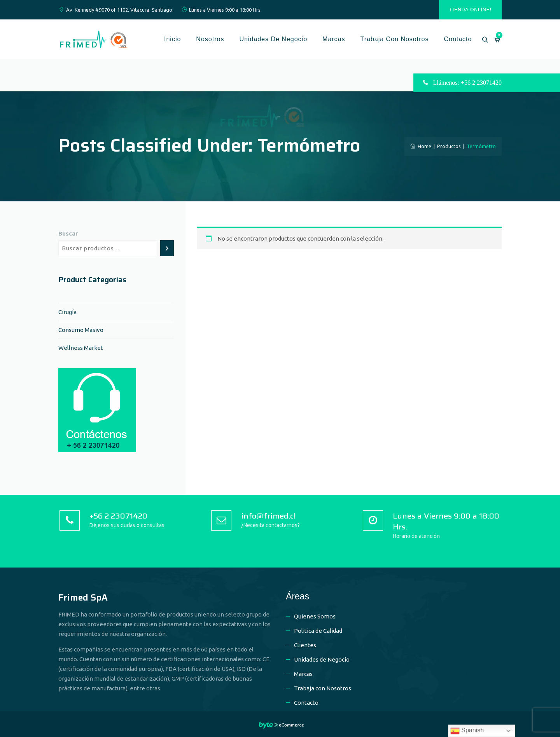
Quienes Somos (315, 616)
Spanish (467, 731)
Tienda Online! (470, 10)
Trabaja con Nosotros (385, 39)
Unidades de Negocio (264, 39)
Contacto (449, 39)
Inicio (164, 39)
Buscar (68, 233)
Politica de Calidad (318, 631)
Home (421, 146)
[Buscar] (167, 248)
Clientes (305, 645)
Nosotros (201, 39)
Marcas (325, 39)
